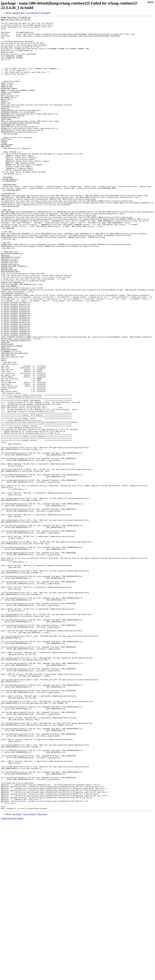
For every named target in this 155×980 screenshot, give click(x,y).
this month (45, 13)
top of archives (33, 13)
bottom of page (18, 13)
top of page (17, 972)
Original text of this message (12, 976)
